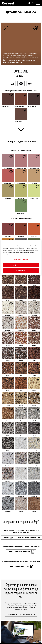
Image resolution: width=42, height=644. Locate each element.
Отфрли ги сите (21, 270)
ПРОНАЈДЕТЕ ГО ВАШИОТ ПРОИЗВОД (21, 537)
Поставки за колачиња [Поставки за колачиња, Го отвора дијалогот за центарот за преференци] (21, 260)
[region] (21, 258)
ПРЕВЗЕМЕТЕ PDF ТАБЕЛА (21, 552)
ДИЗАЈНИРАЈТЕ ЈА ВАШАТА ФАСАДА (21, 615)
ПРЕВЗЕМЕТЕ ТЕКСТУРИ (21, 566)
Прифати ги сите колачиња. (21, 265)
